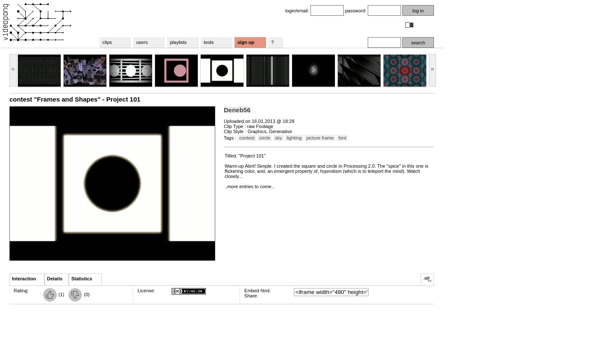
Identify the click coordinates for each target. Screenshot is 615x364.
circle (265, 138)
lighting (294, 138)
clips (107, 42)
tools (209, 42)
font (342, 138)
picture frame (320, 138)
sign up (246, 42)
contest (247, 138)
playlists (178, 42)
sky (279, 138)
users (142, 42)
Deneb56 (237, 110)
